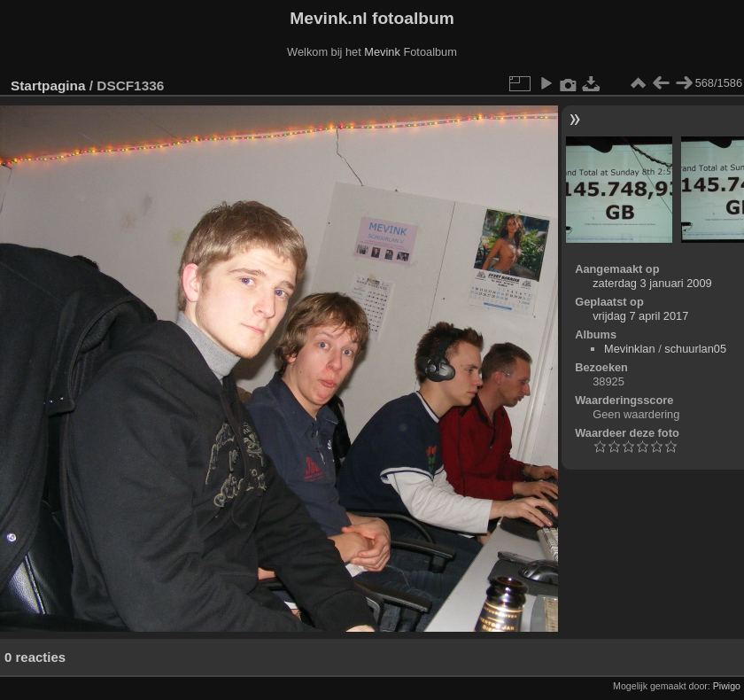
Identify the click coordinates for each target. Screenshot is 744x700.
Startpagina (48, 86)
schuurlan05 (695, 349)
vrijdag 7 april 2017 (640, 316)
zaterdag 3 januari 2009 (652, 283)
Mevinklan (630, 349)
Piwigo (727, 686)
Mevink (382, 52)
